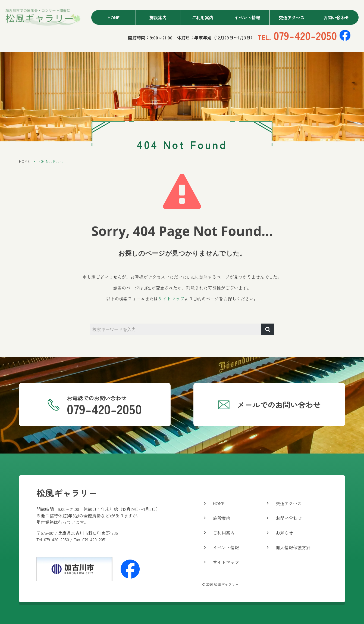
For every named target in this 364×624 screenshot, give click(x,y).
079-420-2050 (297, 35)
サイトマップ (171, 299)
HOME (24, 161)
